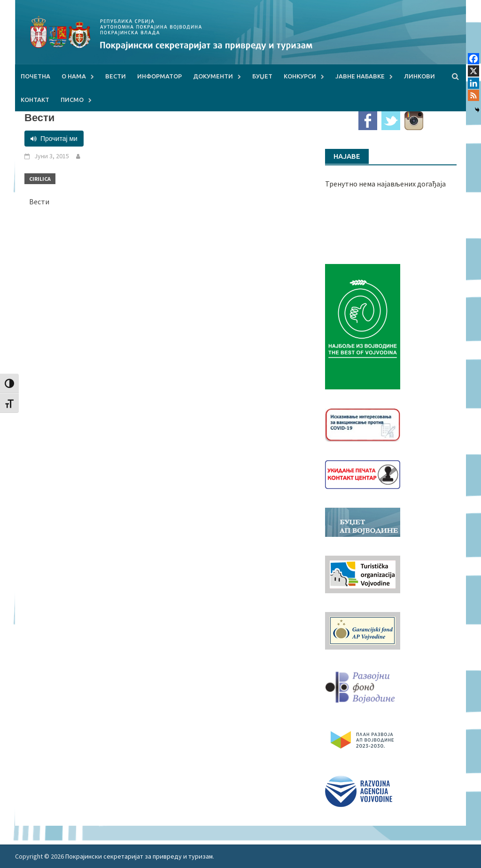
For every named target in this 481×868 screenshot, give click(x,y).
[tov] (363, 573)
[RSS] (473, 95)
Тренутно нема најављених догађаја (385, 184)
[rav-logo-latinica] (359, 790)
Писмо (72, 100)
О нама (74, 76)
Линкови (419, 76)
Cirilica (40, 179)
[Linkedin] (473, 83)
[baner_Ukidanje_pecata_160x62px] (363, 473)
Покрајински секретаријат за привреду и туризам (139, 856)
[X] (473, 71)
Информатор (159, 76)
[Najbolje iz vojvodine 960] (363, 325)
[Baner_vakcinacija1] (363, 424)
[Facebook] (473, 59)
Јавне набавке (360, 76)
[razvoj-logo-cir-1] (363, 738)
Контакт (35, 100)
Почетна (35, 76)
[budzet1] (363, 521)
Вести (116, 76)
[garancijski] (363, 630)
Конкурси (300, 76)
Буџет (262, 76)
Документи (213, 76)
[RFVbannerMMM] (363, 685)
